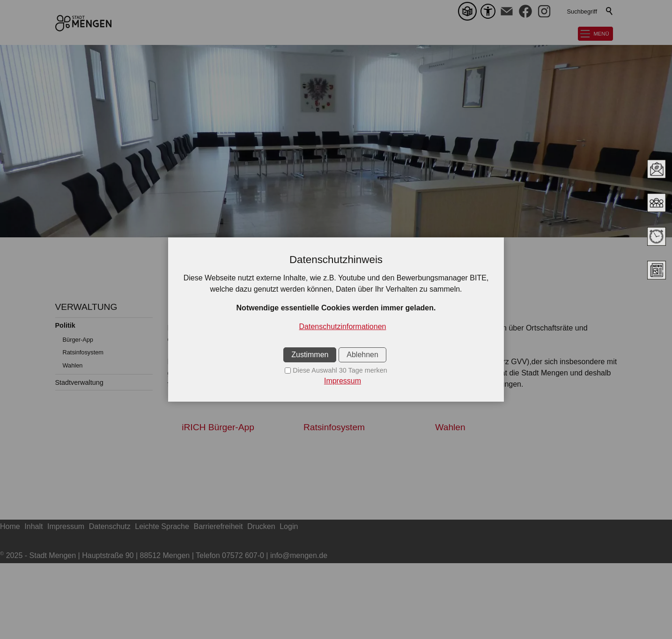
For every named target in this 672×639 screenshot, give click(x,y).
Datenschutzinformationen (343, 327)
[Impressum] (336, 381)
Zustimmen (310, 355)
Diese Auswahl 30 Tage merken (340, 370)
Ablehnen (362, 355)
